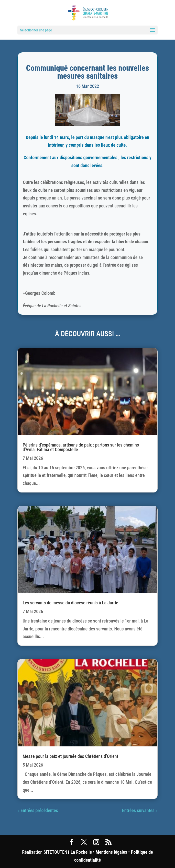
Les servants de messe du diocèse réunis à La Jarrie (70, 603)
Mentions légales (111, 852)
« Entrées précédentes (38, 810)
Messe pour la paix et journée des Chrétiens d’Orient (70, 756)
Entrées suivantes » (140, 810)
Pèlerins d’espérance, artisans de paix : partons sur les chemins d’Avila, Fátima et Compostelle (81, 447)
